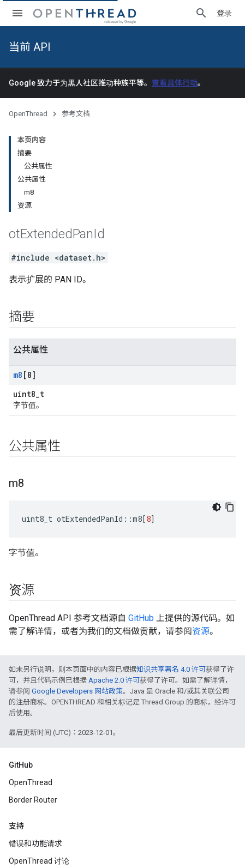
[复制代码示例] (230, 507)
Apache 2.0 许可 (114, 680)
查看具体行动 (175, 83)
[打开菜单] (17, 13)
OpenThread (28, 114)
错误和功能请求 (35, 843)
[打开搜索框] (201, 13)
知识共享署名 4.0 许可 (171, 669)
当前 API (30, 47)
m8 (18, 375)
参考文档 (76, 114)
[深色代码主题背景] (217, 507)
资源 (201, 631)
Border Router (33, 800)
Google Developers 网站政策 (77, 691)
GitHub (141, 618)
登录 (224, 13)
